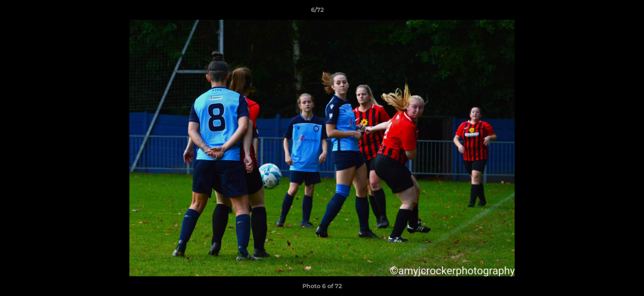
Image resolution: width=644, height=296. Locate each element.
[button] (609, 12)
